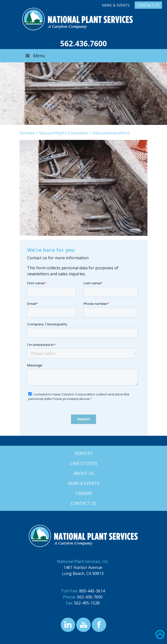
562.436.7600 (83, 43)
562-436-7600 (90, 597)
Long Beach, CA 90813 (83, 573)
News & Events (116, 5)
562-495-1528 (87, 603)
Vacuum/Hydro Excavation (64, 133)
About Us (84, 473)
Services (27, 133)
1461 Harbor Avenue (83, 567)
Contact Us (148, 5)
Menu (35, 56)
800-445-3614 (92, 591)
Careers (84, 493)
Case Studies (84, 463)
